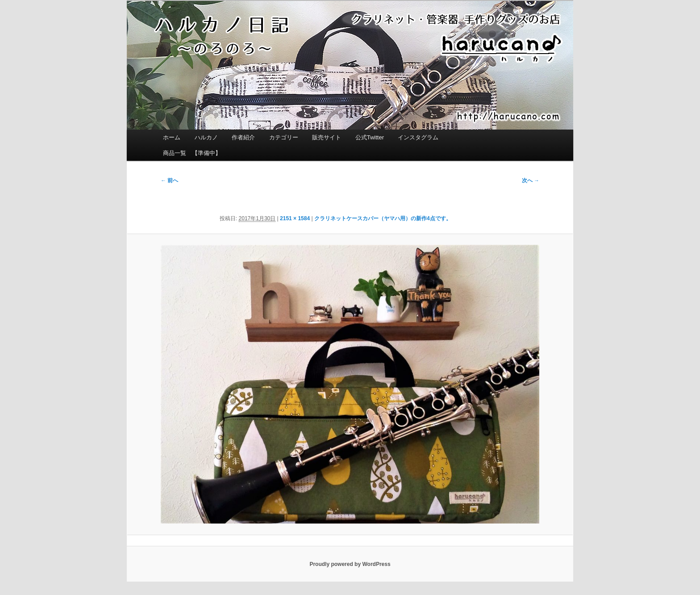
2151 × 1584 (295, 218)
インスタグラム (418, 137)
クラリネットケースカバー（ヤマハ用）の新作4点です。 (383, 218)
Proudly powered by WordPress (350, 564)
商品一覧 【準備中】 (192, 153)
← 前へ (169, 180)
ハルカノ (206, 137)
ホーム (172, 137)
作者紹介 (243, 137)
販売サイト (327, 137)
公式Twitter (370, 137)
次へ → (531, 180)
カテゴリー (284, 137)
